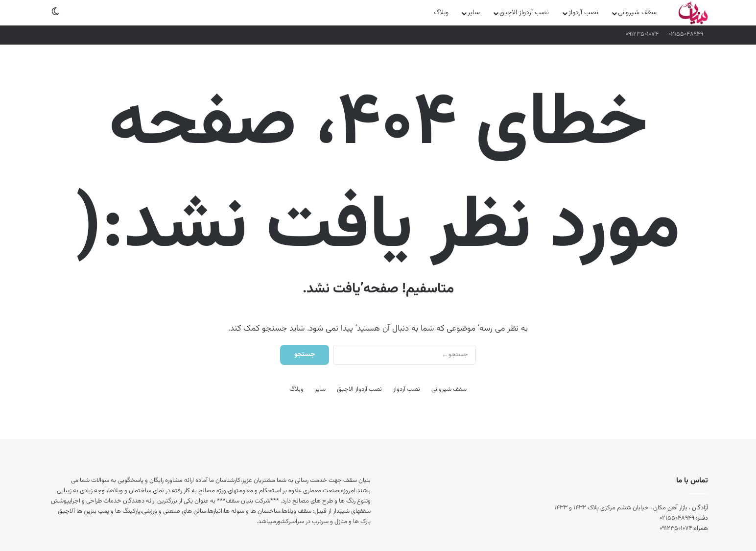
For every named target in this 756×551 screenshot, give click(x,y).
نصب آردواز (583, 13)
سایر (474, 13)
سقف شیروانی (637, 13)
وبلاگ (441, 13)
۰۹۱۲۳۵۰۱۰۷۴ (642, 34)
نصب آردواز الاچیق (524, 13)
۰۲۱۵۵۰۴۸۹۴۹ (686, 34)
